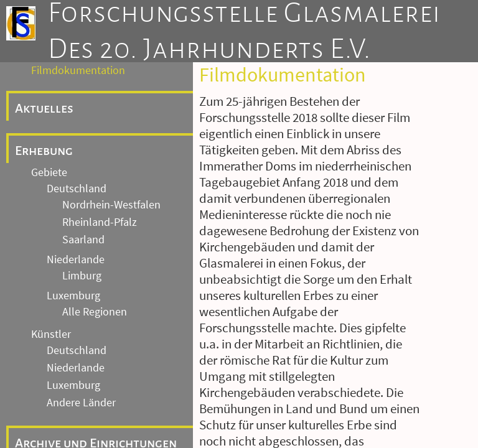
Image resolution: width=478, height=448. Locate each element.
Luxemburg (73, 296)
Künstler (51, 334)
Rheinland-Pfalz (100, 222)
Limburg (82, 276)
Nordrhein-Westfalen (111, 205)
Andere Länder (81, 403)
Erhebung (44, 151)
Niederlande (76, 259)
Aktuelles (44, 108)
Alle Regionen (95, 312)
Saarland (83, 240)
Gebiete (49, 172)
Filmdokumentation (78, 70)
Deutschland (77, 189)
